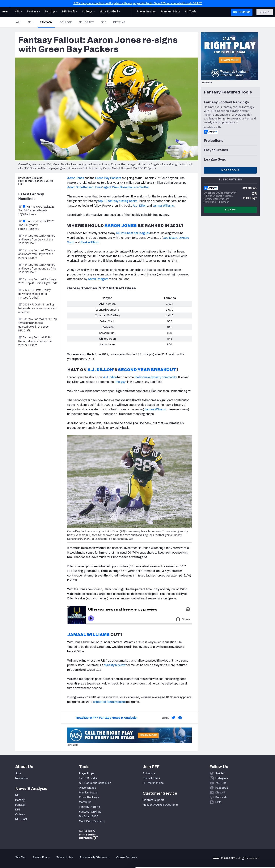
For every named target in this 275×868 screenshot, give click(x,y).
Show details (59, 860)
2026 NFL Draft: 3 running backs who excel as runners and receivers (38, 308)
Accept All (243, 833)
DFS (104, 22)
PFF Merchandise (153, 783)
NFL (30, 22)
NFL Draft (86, 22)
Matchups (85, 802)
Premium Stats (88, 793)
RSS (218, 802)
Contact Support (153, 800)
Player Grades (88, 788)
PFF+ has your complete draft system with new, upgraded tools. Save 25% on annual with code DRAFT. (138, 3)
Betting (119, 22)
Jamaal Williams (155, 409)
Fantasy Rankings (90, 812)
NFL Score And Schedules (95, 783)
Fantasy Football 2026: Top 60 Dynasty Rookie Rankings (37, 225)
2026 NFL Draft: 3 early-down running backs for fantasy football (35, 294)
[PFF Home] (5, 12)
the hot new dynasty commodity (155, 377)
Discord (220, 793)
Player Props (87, 773)
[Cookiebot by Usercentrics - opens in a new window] (25, 861)
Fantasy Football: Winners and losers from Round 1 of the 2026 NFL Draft (37, 269)
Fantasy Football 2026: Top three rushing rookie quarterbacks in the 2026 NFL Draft (38, 325)
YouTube (221, 783)
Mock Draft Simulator (92, 821)
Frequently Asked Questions (160, 805)
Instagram (222, 778)
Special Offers (151, 778)
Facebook (222, 788)
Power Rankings (89, 797)
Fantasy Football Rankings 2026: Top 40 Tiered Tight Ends (38, 281)
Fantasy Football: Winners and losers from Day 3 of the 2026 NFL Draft (37, 240)
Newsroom (22, 778)
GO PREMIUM (242, 12)
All (19, 22)
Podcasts (222, 797)
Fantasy (47, 22)
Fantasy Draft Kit (90, 807)
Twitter (220, 773)
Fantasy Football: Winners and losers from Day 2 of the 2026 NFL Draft (37, 254)
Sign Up (230, 210)
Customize (243, 846)
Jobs (18, 773)
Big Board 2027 (89, 816)
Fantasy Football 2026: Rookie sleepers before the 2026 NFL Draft (35, 341)
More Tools (230, 170)
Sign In (265, 12)
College (66, 22)
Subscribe (149, 773)
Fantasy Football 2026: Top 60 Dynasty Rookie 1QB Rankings (37, 211)
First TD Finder (88, 778)
